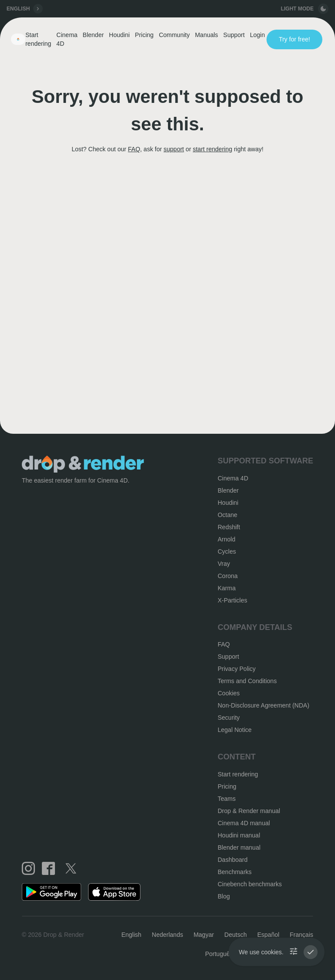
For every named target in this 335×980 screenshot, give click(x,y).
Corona (228, 576)
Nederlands (167, 935)
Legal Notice (235, 730)
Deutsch (235, 935)
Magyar (204, 935)
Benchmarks (235, 872)
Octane (227, 515)
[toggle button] (323, 9)
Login (257, 35)
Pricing (144, 35)
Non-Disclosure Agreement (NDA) (263, 705)
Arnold (226, 539)
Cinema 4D (67, 39)
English (131, 935)
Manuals (207, 35)
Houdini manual (239, 835)
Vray (224, 564)
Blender (93, 35)
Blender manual (239, 847)
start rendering (212, 149)
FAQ (134, 149)
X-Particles (232, 600)
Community (174, 35)
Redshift (229, 527)
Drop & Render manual (249, 811)
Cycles (227, 551)
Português (219, 954)
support (174, 149)
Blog (224, 896)
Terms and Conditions (247, 681)
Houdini (119, 35)
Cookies (229, 693)
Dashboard (233, 860)
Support (234, 35)
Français (301, 935)
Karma (227, 588)
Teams (227, 799)
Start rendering (38, 39)
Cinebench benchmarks (250, 884)
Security (229, 718)
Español (268, 935)
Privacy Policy (237, 669)
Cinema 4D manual (244, 823)
